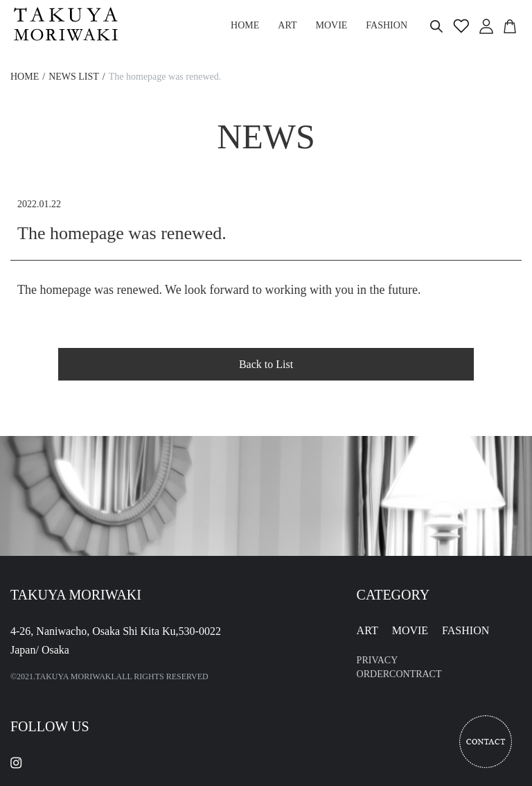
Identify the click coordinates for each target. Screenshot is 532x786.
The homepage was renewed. (165, 77)
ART (367, 630)
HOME (25, 77)
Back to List (266, 364)
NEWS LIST (74, 77)
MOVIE (410, 630)
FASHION (465, 630)
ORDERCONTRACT (399, 674)
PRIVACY (378, 660)
